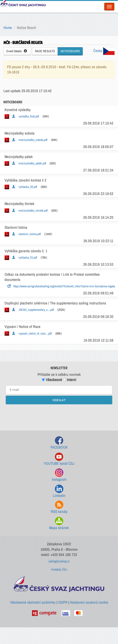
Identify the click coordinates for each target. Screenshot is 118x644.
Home (8, 28)
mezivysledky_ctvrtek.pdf (30, 210)
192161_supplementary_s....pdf (33, 310)
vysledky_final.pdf (25, 116)
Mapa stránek (59, 523)
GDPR (63, 602)
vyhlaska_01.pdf (25, 257)
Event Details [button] (17, 51)
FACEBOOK (59, 443)
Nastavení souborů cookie (89, 602)
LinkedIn (59, 491)
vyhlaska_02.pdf (25, 187)
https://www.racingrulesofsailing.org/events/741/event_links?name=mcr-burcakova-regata (61, 286)
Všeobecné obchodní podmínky (33, 602)
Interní (70, 380)
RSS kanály (59, 507)
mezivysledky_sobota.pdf (30, 140)
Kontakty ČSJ (59, 569)
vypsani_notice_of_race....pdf (32, 333)
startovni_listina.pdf (26, 234)
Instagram (59, 475)
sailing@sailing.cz (59, 561)
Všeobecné (52, 380)
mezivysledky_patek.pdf (29, 163)
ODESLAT (59, 400)
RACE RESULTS (45, 51)
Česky (104, 51)
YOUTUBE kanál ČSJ (59, 459)
